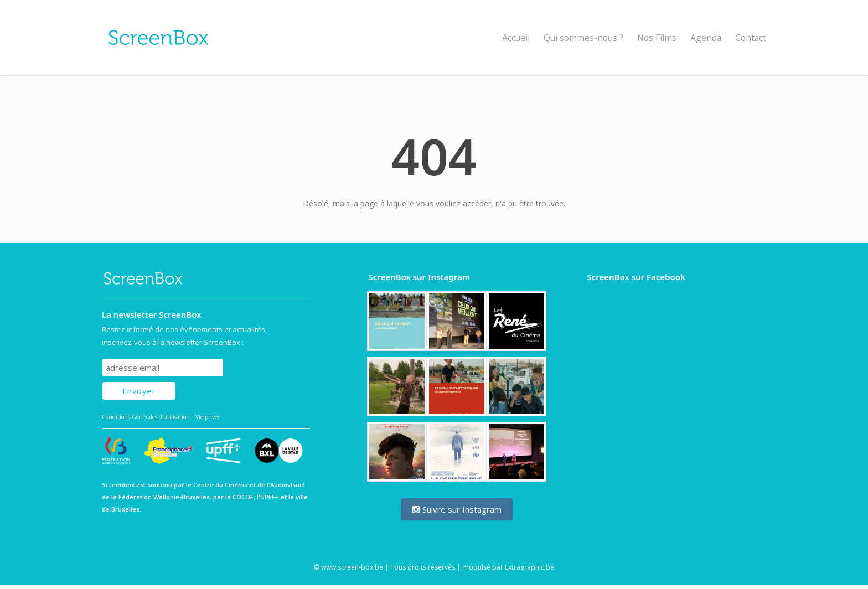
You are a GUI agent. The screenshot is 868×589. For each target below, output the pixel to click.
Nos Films (657, 38)
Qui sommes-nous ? (583, 38)
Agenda (706, 38)
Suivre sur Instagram (457, 509)
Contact (751, 38)
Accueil (516, 38)
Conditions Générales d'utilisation (146, 417)
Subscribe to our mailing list (162, 348)
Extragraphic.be (529, 567)
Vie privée (208, 417)
